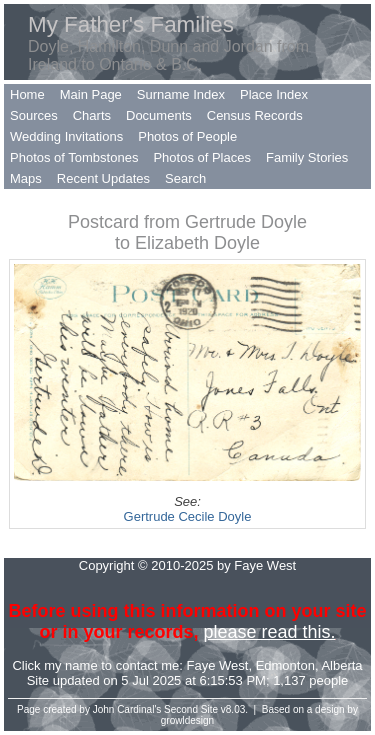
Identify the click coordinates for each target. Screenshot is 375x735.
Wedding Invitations (66, 136)
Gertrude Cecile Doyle (188, 516)
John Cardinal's (127, 709)
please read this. (269, 632)
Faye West (218, 665)
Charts (92, 115)
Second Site (191, 709)
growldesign (187, 720)
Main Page (91, 94)
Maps (26, 178)
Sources (34, 115)
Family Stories (307, 157)
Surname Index (181, 94)
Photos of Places (202, 157)
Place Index (274, 94)
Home (27, 94)
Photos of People (187, 136)
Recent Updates (103, 178)
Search (185, 178)
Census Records (255, 115)
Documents (159, 115)
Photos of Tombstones (74, 157)
